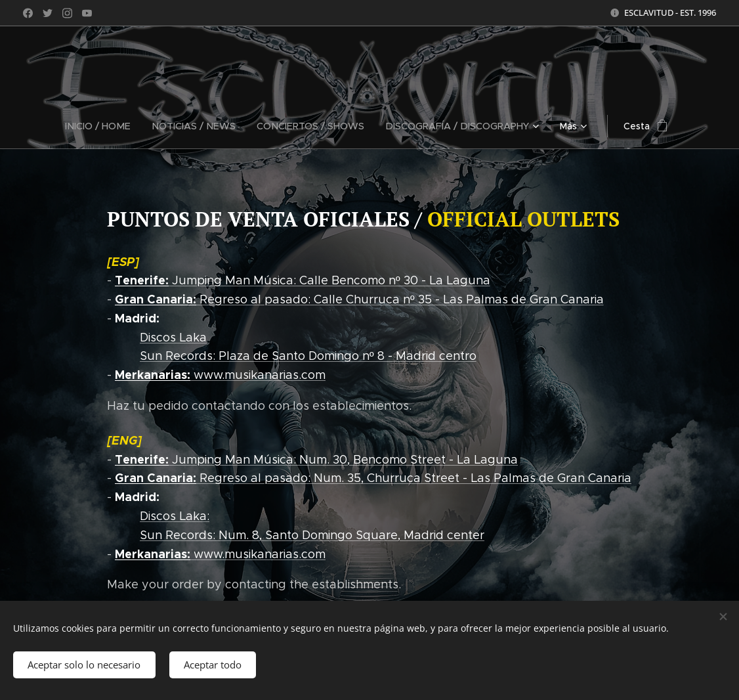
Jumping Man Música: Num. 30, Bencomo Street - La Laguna (316, 459)
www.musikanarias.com (220, 375)
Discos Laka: (175, 516)
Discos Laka (173, 337)
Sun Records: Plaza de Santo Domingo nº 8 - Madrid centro (308, 356)
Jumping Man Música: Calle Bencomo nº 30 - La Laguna (303, 280)
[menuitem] (69, 126)
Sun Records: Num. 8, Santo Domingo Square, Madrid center (312, 535)
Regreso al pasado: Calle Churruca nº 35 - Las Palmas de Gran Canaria (359, 299)
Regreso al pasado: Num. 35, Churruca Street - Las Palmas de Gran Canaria (373, 478)
